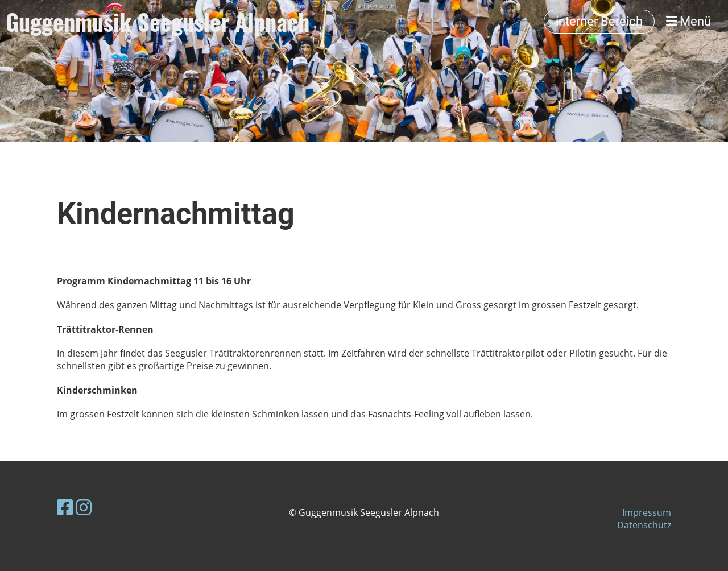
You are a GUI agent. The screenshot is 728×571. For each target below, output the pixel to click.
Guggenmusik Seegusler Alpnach (158, 22)
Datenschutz (644, 525)
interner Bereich (599, 21)
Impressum (647, 512)
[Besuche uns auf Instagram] (84, 507)
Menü (688, 21)
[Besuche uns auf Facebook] (65, 507)
